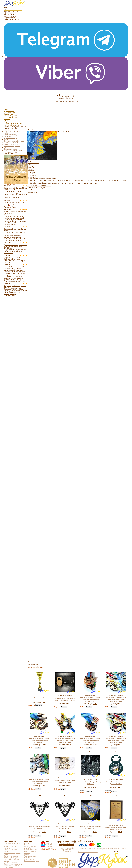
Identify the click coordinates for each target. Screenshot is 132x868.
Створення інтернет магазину (88, 852)
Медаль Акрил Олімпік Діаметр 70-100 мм (15, 287)
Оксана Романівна (10, 224)
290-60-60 (46, 843)
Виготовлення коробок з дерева (15, 141)
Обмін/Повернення (11, 116)
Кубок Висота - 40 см (40, 698)
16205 (44, 702)
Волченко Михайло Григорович (15, 281)
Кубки (6, 133)
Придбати (39, 705)
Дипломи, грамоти (10, 149)
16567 (95, 787)
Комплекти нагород (11, 135)
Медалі (7, 139)
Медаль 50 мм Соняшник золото (15, 202)
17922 (95, 704)
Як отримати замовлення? (32, 176)
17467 (69, 786)
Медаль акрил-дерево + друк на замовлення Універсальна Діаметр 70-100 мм (90, 699)
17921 (120, 704)
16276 (44, 832)
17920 (44, 745)
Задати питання (33, 664)
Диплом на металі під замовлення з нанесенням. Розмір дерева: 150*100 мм (116, 827)
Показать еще (78, 840)
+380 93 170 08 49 (10, 16)
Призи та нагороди (10, 138)
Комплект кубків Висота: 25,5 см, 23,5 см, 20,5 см (15, 189)
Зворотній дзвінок (10, 18)
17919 (69, 745)
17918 (95, 745)
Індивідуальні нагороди (12, 131)
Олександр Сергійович (12, 198)
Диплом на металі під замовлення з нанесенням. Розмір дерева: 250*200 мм (15, 246)
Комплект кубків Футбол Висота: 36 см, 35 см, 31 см (15, 212)
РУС (9, 8)
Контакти (7, 119)
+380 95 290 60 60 (10, 13)
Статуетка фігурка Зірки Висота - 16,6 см (15, 230)
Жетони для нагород (11, 144)
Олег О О (7, 262)
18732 (69, 704)
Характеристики (33, 163)
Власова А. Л (9, 253)
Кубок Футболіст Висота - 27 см (15, 267)
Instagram (15, 127)
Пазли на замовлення (11, 143)
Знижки (7, 120)
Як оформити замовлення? (32, 167)
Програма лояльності (11, 117)
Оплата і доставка (10, 112)
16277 (120, 787)
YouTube (23, 127)
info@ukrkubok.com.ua (12, 19)
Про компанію (9, 111)
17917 (120, 745)
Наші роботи (8, 114)
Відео (29, 164)
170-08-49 (46, 846)
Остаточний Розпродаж (12, 125)
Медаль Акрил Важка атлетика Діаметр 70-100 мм (116, 783)
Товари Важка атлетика (35, 667)
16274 (95, 832)
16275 (69, 832)
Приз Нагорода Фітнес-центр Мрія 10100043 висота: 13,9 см (65, 699)
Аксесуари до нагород (12, 152)
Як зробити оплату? (31, 173)
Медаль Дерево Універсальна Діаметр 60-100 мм (65, 781)
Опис (29, 161)
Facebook (7, 127)
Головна (7, 109)
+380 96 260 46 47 (10, 15)
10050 (120, 832)
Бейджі (7, 147)
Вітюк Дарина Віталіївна (13, 240)
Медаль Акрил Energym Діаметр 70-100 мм (90, 783)
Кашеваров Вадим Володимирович (10, 295)
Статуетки (8, 136)
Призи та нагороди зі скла (13, 151)
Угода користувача (10, 122)
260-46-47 (46, 845)
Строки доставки (31, 170)
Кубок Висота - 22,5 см (12, 257)
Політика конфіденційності (13, 124)
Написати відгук (33, 666)
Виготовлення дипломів (12, 146)
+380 (12, 11)
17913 (44, 786)
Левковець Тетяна (10, 207)
